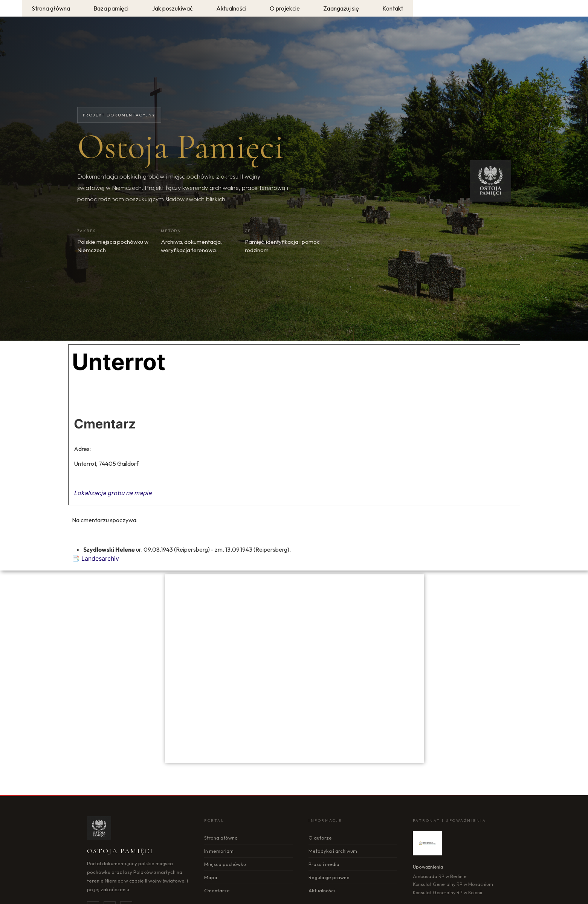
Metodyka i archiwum (333, 851)
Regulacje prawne (329, 877)
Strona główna (221, 838)
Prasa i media (324, 864)
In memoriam (219, 851)
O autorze (320, 838)
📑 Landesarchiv (95, 558)
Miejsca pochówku (225, 864)
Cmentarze (217, 890)
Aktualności (322, 890)
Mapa (211, 877)
